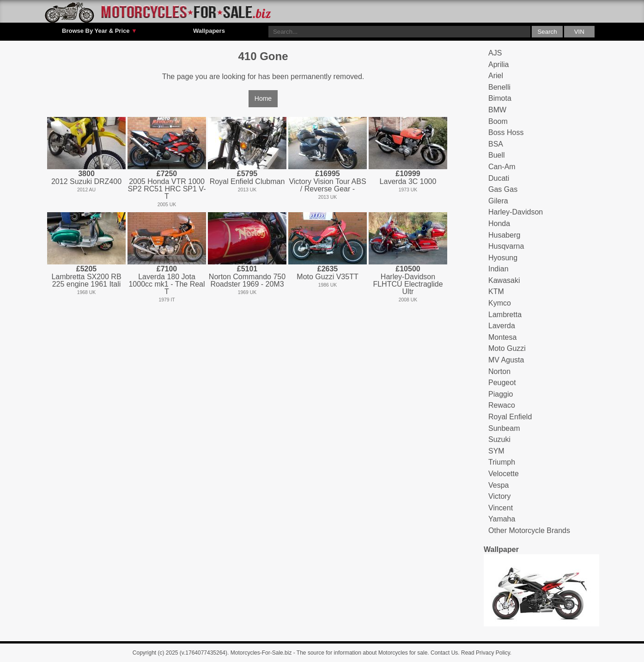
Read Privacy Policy (486, 653)
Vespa (498, 485)
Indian (498, 269)
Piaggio (501, 394)
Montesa (502, 337)
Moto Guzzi (507, 348)
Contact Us (444, 653)
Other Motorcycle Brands (529, 530)
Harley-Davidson (516, 212)
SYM (496, 451)
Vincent (501, 508)
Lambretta (505, 315)
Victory (500, 496)
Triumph (502, 462)
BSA (496, 144)
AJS (495, 53)
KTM (496, 291)
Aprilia (498, 64)
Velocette (504, 474)
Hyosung (503, 258)
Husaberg (504, 235)
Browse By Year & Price (100, 31)
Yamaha (502, 519)
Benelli (499, 87)
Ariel (496, 76)
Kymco (500, 303)
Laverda (502, 326)
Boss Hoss (506, 132)
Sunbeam (504, 428)
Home (263, 98)
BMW (497, 110)
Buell (497, 155)
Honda (499, 224)
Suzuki (499, 439)
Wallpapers (209, 31)
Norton (499, 371)
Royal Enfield (510, 417)
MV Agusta (506, 360)
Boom (498, 121)
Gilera (498, 201)
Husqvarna (506, 246)
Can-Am (502, 167)
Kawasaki (504, 280)
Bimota (500, 98)
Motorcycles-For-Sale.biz (261, 653)
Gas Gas (503, 189)
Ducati (499, 178)
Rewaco (502, 405)
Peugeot (502, 383)
